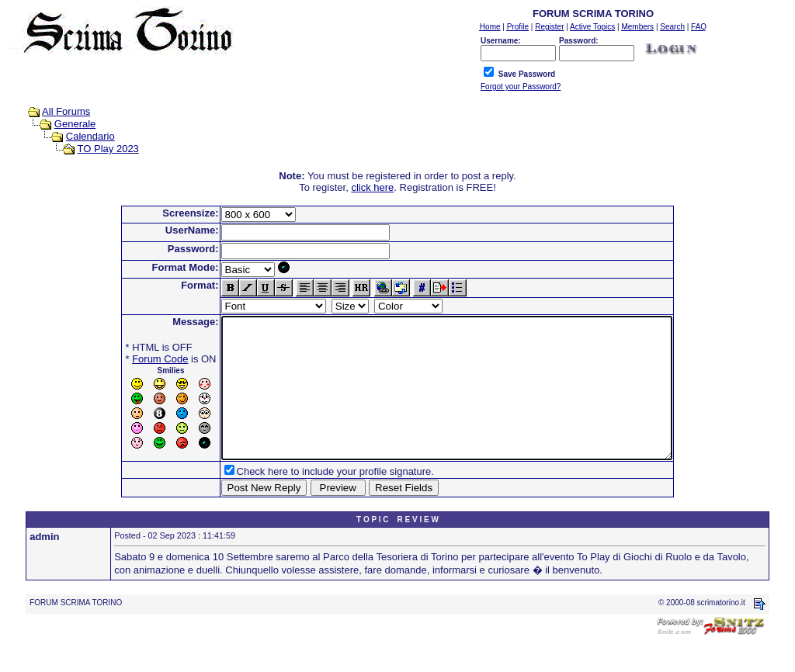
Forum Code (133, 359)
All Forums (66, 111)
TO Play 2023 (108, 149)
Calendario (90, 136)
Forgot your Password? (521, 87)
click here (372, 187)
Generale (75, 124)
